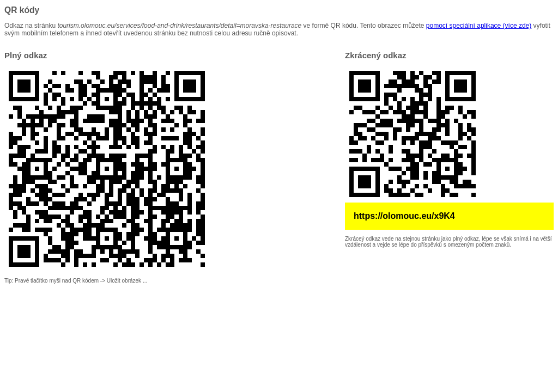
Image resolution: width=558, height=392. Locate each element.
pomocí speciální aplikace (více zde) (479, 26)
